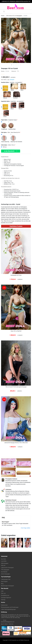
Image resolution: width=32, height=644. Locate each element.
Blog (2, 584)
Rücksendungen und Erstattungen (10, 607)
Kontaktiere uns (5, 595)
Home (3, 16)
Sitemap (3, 600)
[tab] (12, 65)
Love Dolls (18, 219)
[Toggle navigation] (3, 11)
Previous (4, 41)
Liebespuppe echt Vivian (16, 275)
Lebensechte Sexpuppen (7, 568)
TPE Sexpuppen (5, 570)
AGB (2, 591)
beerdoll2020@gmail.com (8, 622)
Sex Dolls (3, 559)
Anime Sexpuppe (5, 574)
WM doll (3, 565)
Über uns (3, 593)
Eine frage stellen (25, 528)
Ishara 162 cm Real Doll (16, 331)
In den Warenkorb (11, 151)
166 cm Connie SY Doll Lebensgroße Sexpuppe (16, 387)
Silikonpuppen (5, 563)
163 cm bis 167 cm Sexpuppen (14, 16)
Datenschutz (4, 605)
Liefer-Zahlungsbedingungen (8, 609)
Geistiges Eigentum (6, 598)
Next (28, 41)
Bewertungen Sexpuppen (7, 586)
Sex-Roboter (4, 572)
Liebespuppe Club (6, 579)
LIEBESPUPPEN (19, 1)
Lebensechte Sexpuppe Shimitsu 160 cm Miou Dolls (16, 443)
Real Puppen (4, 582)
